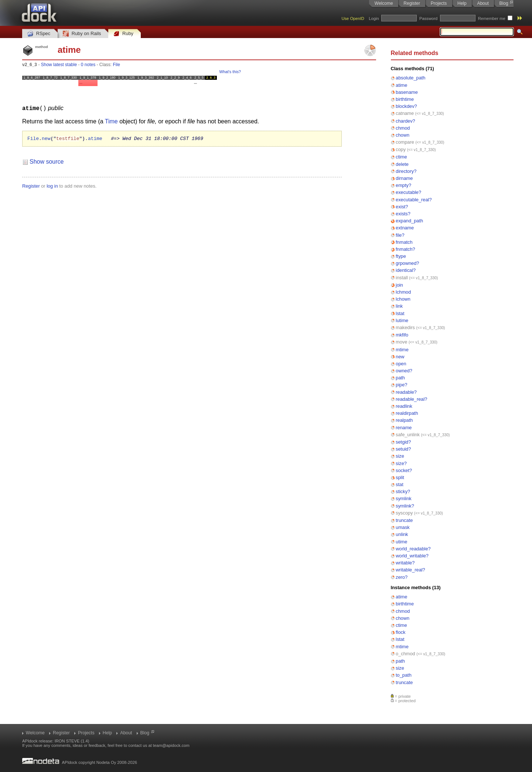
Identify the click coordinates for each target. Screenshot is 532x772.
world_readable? (413, 549)
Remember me (492, 18)
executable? (408, 192)
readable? (406, 392)
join (399, 285)
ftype (401, 256)
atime (401, 85)
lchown (403, 299)
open (401, 364)
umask (403, 527)
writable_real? (410, 570)
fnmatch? (405, 249)
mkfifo (402, 335)
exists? (403, 214)
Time (111, 121)
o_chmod (405, 654)
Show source (47, 162)
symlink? (405, 506)
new (400, 357)
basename (407, 92)
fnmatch (404, 242)
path (400, 378)
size (400, 456)
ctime (401, 157)
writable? (405, 563)
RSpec (39, 34)
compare (405, 142)
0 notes (88, 65)
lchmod (403, 292)
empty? (403, 185)
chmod (403, 128)
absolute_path (410, 78)
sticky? (403, 491)
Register (412, 3)
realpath (404, 420)
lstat (400, 313)
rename (404, 428)
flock (400, 632)
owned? (404, 371)
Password (428, 18)
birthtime (405, 99)
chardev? (405, 121)
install (402, 278)
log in (52, 187)
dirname (404, 178)
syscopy (404, 513)
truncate (404, 520)
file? (400, 235)
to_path (404, 675)
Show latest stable (59, 65)
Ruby (123, 34)
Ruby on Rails (82, 34)
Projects (439, 3)
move (401, 342)
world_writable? (412, 556)
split (400, 477)
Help (462, 3)
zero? (402, 577)
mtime (402, 350)
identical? (406, 270)
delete (402, 164)
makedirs (405, 327)
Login (374, 18)
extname (405, 228)
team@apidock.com (171, 745)
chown (403, 135)
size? (401, 463)
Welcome (384, 3)
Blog (504, 3)
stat (400, 484)
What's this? (230, 72)
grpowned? (407, 263)
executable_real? (414, 200)
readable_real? (411, 399)
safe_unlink (408, 435)
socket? (404, 470)
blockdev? (406, 106)
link (399, 306)
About (483, 3)
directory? (406, 171)
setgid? (403, 442)
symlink (404, 498)
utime (401, 542)
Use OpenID (353, 18)
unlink (402, 534)
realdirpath (407, 413)
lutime (402, 320)
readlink (404, 406)
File (117, 65)
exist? (402, 207)
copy (401, 149)
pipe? (401, 385)
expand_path (409, 221)
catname (405, 113)
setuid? (403, 449)
